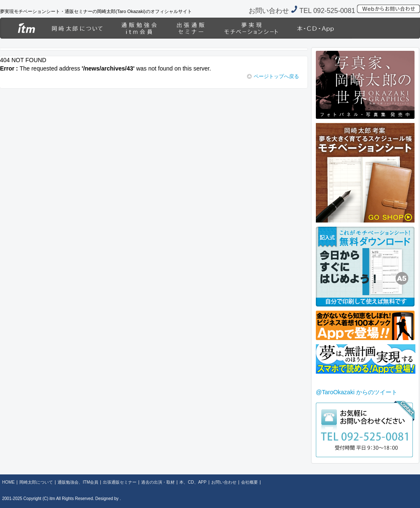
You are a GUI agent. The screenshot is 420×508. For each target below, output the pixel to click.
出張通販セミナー (190, 28)
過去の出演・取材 (251, 28)
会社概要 (249, 482)
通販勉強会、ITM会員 (139, 28)
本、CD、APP (320, 28)
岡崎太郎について (77, 28)
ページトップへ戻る (273, 76)
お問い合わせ (224, 482)
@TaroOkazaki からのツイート (357, 392)
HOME (21, 28)
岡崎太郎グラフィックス (386, 28)
